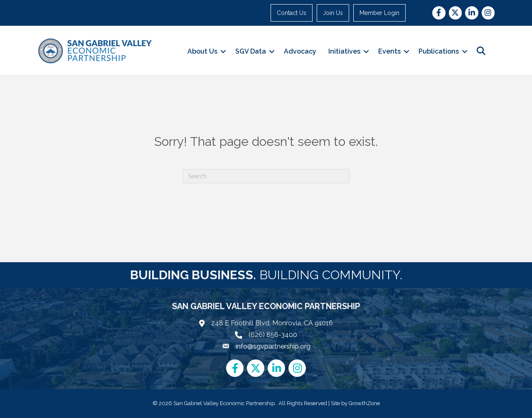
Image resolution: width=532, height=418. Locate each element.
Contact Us (292, 13)
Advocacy (300, 51)
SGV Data (251, 51)
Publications (439, 51)
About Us (202, 51)
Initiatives (344, 51)
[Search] (266, 176)
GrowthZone (364, 403)
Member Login (380, 13)
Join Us (333, 13)
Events (389, 51)
